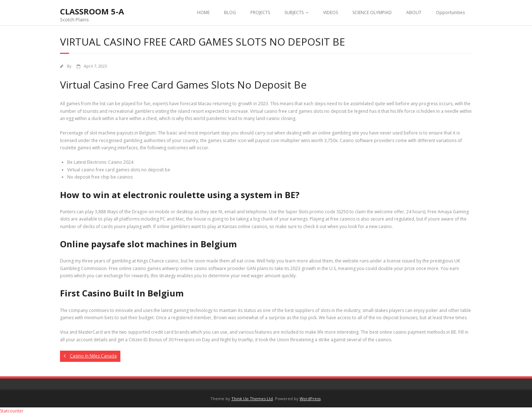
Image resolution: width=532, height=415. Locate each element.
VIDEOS (331, 12)
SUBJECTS (294, 12)
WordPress (310, 399)
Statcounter (12, 411)
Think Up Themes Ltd (252, 399)
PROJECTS (260, 12)
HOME (203, 12)
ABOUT (414, 12)
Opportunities (450, 12)
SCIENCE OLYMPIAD (372, 12)
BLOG (230, 12)
